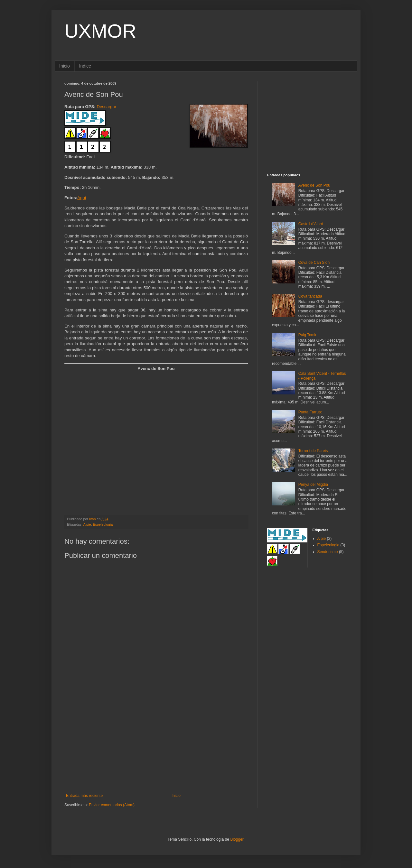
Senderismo (328, 552)
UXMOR (100, 31)
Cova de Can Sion (314, 263)
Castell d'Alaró (311, 224)
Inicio (65, 66)
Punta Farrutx (310, 412)
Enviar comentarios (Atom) (112, 805)
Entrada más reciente (84, 796)
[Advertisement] (156, 745)
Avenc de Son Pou (314, 185)
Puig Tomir (307, 335)
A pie (87, 524)
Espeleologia (103, 524)
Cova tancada (310, 296)
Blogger (237, 839)
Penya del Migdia (313, 485)
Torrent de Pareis (313, 451)
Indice (85, 66)
